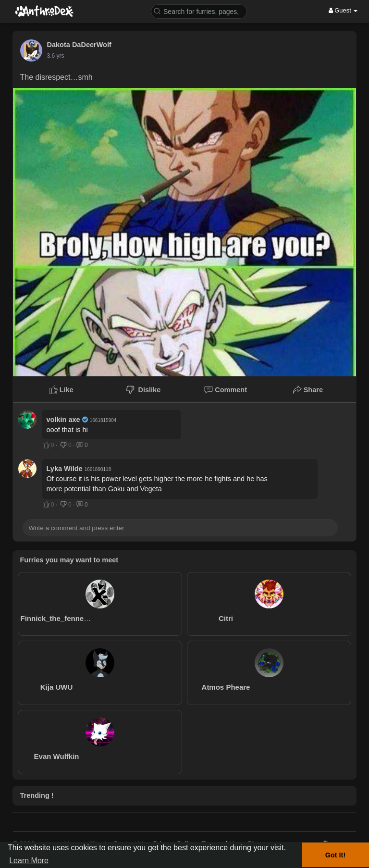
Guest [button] (343, 10)
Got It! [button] (335, 855)
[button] (199, 11)
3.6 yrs (56, 56)
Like (61, 390)
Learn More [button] (29, 861)
